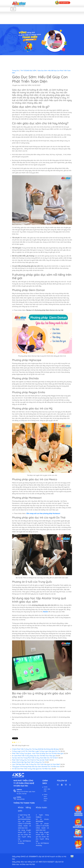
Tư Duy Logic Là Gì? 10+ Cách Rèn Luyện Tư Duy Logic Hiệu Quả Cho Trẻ (36, 751)
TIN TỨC (23, 71)
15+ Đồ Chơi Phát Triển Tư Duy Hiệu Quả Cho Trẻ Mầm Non (32, 769)
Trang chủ (16, 71)
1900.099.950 (21, 799)
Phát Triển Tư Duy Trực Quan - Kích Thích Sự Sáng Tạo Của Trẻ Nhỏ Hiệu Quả (38, 753)
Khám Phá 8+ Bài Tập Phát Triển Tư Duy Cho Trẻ (28, 762)
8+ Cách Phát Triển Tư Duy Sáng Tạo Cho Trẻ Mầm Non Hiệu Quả (34, 756)
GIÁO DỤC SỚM (31, 71)
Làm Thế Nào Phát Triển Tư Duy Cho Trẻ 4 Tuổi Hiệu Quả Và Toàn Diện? (36, 764)
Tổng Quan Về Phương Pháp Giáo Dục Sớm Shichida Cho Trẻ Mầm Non (36, 766)
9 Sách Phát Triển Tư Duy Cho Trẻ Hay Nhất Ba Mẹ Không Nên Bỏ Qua (36, 749)
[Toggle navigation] (13, 9)
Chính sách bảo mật (47, 789)
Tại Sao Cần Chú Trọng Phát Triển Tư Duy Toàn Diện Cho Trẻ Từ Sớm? (35, 758)
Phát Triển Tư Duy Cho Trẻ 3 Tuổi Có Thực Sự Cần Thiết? (31, 760)
